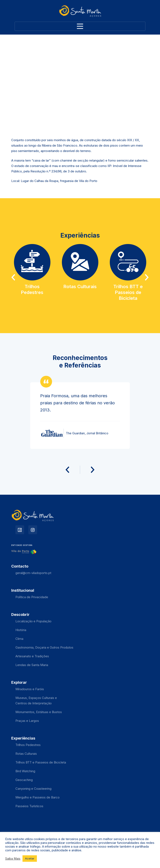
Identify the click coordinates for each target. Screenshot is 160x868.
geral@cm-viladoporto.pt (33, 573)
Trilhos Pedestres (28, 745)
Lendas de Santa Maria (32, 665)
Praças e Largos (27, 721)
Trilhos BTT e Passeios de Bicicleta (41, 762)
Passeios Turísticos (29, 806)
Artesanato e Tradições (32, 656)
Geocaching (24, 780)
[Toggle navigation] (80, 26)
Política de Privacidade (32, 597)
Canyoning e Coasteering (33, 789)
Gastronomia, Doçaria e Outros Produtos (44, 647)
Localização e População (33, 621)
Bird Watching (25, 771)
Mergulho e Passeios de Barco (37, 797)
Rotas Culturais (26, 754)
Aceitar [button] (30, 858)
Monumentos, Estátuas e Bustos (39, 712)
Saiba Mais (13, 859)
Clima (19, 639)
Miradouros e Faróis (30, 689)
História (21, 630)
